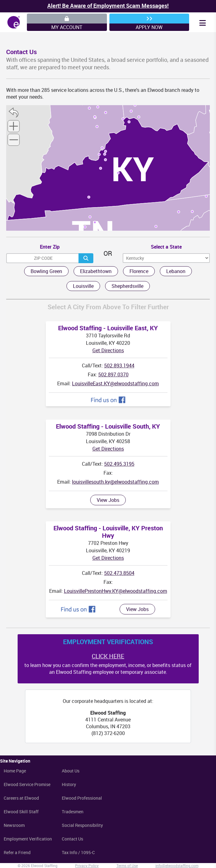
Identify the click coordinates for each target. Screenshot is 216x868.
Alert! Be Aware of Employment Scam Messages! (108, 6)
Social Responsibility (82, 825)
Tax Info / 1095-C (78, 852)
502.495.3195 (119, 464)
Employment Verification (28, 839)
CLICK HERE (108, 656)
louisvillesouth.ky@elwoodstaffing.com (115, 482)
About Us (71, 771)
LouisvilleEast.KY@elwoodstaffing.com (115, 383)
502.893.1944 (119, 366)
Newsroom (14, 825)
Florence (139, 271)
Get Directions (108, 350)
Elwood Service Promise (27, 784)
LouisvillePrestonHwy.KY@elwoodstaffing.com (116, 591)
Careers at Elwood (21, 798)
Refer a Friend (17, 852)
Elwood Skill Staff (21, 812)
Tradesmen (73, 812)
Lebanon (176, 271)
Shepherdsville (127, 286)
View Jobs (108, 500)
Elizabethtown (96, 271)
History (69, 784)
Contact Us (72, 839)
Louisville (83, 286)
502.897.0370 (113, 374)
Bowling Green (46, 271)
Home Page (15, 771)
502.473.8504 (119, 573)
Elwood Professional (82, 798)
